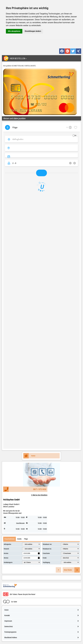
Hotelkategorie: (8, 562)
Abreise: (6, 558)
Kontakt (41, 615)
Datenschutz (41, 626)
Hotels (19, 539)
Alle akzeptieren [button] (14, 31)
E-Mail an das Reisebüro (39, 495)
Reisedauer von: (47, 544)
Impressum (41, 621)
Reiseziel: (7, 549)
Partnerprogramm (41, 632)
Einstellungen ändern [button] (33, 31)
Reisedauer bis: (47, 549)
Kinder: (45, 558)
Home (29, 456)
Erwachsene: (46, 553)
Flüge (26, 539)
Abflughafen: (8, 544)
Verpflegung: (46, 562)
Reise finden (72, 570)
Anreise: (6, 553)
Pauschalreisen (10, 539)
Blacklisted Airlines (41, 637)
